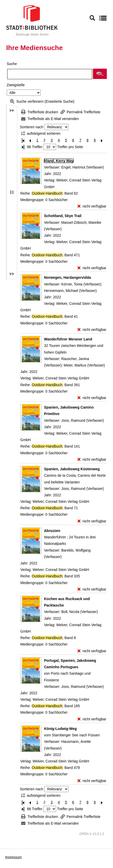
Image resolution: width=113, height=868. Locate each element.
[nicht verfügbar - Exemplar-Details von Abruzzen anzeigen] (92, 589)
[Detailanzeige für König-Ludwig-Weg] (60, 729)
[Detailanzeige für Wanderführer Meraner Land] (68, 339)
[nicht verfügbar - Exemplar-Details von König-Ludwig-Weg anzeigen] (92, 781)
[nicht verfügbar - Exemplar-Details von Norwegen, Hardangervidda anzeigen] (92, 330)
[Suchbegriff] (50, 74)
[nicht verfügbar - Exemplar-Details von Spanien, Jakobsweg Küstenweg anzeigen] (92, 521)
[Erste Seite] (23, 140)
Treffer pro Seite (70, 147)
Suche (12, 64)
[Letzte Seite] (23, 147)
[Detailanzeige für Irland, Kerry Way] (59, 161)
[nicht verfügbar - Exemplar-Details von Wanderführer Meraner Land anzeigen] (92, 398)
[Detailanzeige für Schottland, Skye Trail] (63, 216)
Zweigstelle (16, 85)
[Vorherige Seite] (30, 140)
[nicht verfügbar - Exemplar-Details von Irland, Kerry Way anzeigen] (92, 206)
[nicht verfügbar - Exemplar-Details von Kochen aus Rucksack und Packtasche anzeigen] (92, 651)
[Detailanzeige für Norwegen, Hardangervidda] (67, 277)
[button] (100, 74)
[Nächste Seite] (102, 140)
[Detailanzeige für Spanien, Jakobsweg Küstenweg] (72, 469)
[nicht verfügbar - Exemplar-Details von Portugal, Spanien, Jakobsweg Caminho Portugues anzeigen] (92, 719)
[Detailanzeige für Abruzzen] (52, 531)
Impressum (13, 857)
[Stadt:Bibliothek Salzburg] (32, 20)
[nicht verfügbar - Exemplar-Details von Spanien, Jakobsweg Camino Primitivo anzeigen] (92, 460)
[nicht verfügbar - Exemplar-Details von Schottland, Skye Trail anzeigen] (92, 268)
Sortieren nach (32, 127)
